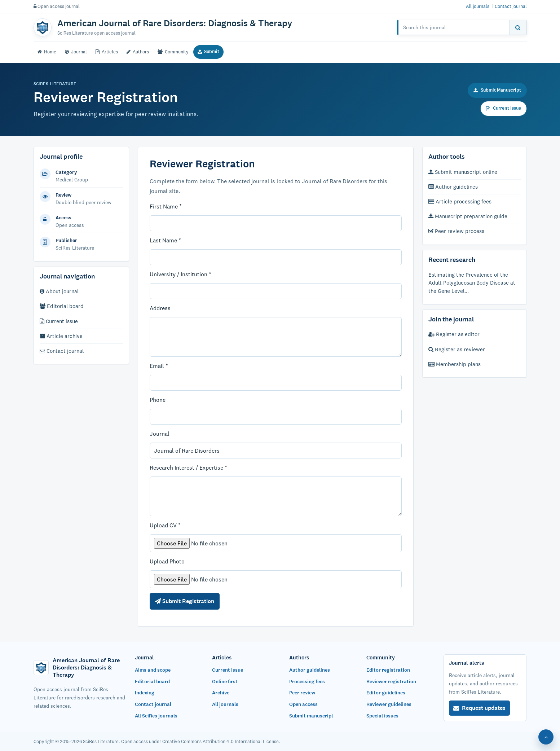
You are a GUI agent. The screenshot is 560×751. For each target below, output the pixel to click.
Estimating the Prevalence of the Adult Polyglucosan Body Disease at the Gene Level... (472, 283)
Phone (158, 400)
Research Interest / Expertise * (188, 467)
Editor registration (388, 670)
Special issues (382, 716)
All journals (478, 6)
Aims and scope (153, 670)
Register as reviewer (457, 349)
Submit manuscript (311, 716)
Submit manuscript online (463, 172)
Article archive (61, 336)
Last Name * (165, 240)
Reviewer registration (391, 682)
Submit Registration (185, 601)
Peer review (302, 693)
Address (160, 308)
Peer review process (456, 231)
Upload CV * (165, 525)
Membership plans (455, 364)
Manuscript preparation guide (468, 216)
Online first (225, 682)
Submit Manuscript (497, 90)
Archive (221, 693)
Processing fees (307, 682)
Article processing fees (460, 201)
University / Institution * (180, 274)
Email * (159, 366)
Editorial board (62, 306)
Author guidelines (453, 187)
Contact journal (511, 6)
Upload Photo (167, 561)
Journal (76, 52)
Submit (208, 52)
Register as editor (454, 334)
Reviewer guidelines (389, 704)
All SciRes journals (156, 716)
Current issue (59, 321)
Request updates (479, 708)
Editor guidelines (386, 693)
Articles (107, 52)
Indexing (145, 693)
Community (173, 52)
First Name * (166, 206)
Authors (138, 52)
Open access (303, 704)
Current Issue (504, 108)
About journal (59, 291)
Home (47, 52)
